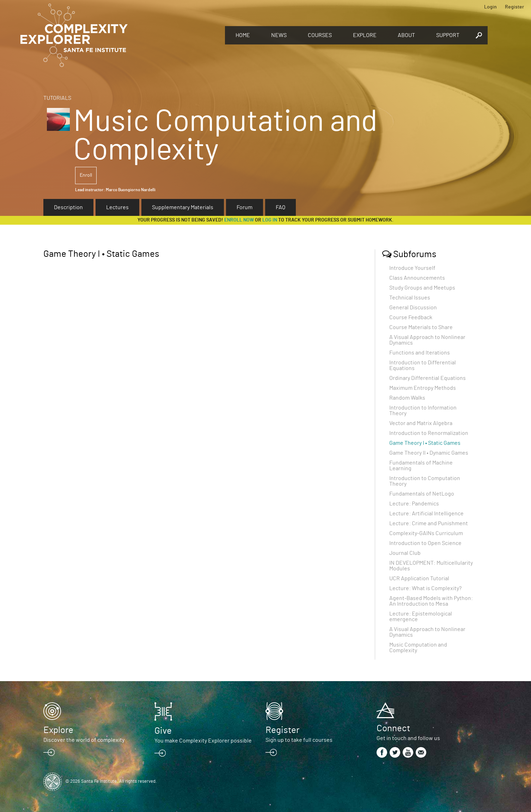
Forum (245, 207)
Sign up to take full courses (299, 740)
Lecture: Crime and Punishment (429, 523)
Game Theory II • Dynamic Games (429, 453)
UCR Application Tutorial (419, 578)
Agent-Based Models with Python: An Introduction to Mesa (431, 601)
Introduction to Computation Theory (425, 481)
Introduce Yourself (412, 268)
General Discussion (413, 308)
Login (490, 7)
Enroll (86, 175)
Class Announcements (417, 278)
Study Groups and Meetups (422, 288)
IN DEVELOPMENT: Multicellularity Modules (431, 566)
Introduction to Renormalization (429, 433)
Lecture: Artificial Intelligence (426, 514)
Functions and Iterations (420, 353)
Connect (393, 728)
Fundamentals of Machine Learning (421, 466)
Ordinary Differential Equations (428, 378)
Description (68, 207)
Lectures (117, 207)
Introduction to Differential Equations (423, 365)
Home (243, 35)
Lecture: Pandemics (414, 504)
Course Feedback (411, 317)
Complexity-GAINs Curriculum (426, 533)
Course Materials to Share (421, 327)
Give (163, 731)
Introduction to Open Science (425, 543)
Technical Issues (410, 298)
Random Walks (407, 398)
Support (448, 35)
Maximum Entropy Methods (423, 388)
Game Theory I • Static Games (425, 443)
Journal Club (405, 553)
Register (514, 7)
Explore (365, 35)
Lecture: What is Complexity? (425, 588)
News (279, 35)
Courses (320, 35)
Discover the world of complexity (84, 740)
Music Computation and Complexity (418, 648)
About (406, 35)
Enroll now (239, 220)
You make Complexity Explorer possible (203, 741)
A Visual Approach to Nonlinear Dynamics (427, 340)
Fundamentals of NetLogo (422, 494)
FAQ (280, 207)
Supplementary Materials (183, 207)
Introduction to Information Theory (423, 411)
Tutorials (57, 98)
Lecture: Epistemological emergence (421, 617)
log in (270, 220)
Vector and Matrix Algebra (421, 423)
